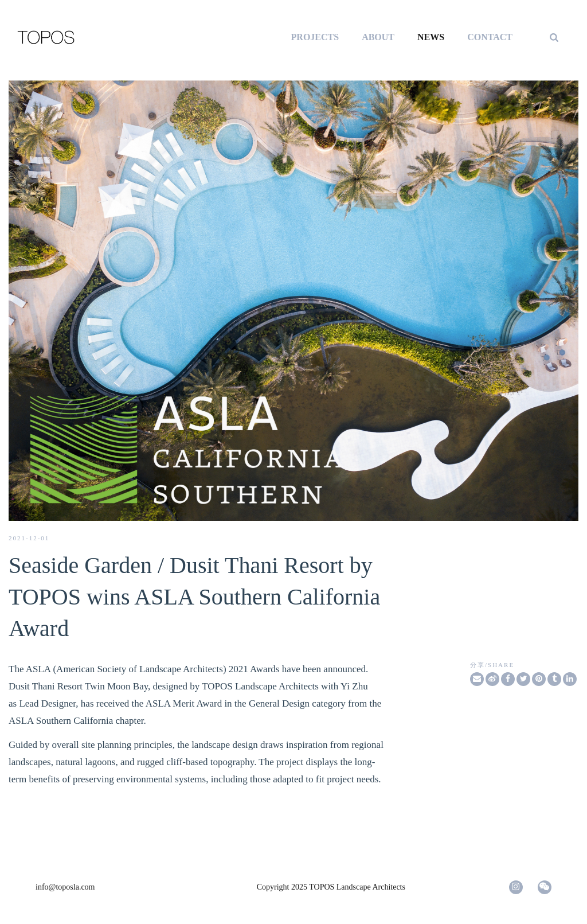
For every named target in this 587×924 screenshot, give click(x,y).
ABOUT (378, 37)
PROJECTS (315, 37)
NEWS (431, 37)
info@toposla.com (65, 887)
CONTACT (490, 37)
